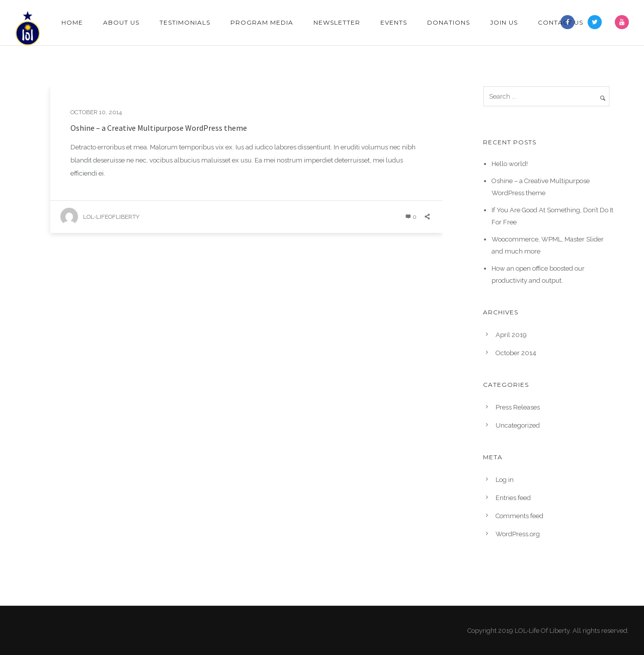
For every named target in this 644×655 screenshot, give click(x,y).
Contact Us (560, 22)
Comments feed (519, 516)
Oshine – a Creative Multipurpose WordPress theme (159, 128)
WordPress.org (518, 534)
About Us (121, 22)
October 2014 (516, 353)
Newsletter (337, 22)
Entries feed (513, 498)
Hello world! (510, 164)
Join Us (504, 22)
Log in (505, 480)
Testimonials (185, 22)
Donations (449, 22)
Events (394, 22)
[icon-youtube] (622, 22)
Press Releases (518, 407)
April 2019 (511, 335)
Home (72, 22)
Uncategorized (518, 425)
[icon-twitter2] (597, 22)
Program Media (262, 22)
